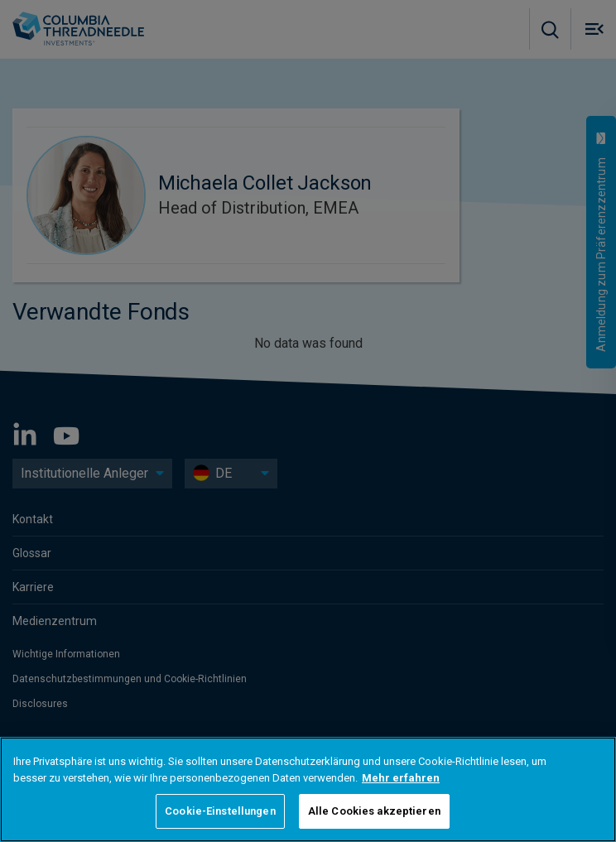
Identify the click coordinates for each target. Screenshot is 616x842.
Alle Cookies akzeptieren (374, 811)
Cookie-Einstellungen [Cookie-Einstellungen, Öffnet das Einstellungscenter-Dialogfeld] (220, 811)
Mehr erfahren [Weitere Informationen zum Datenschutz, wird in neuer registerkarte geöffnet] (401, 778)
